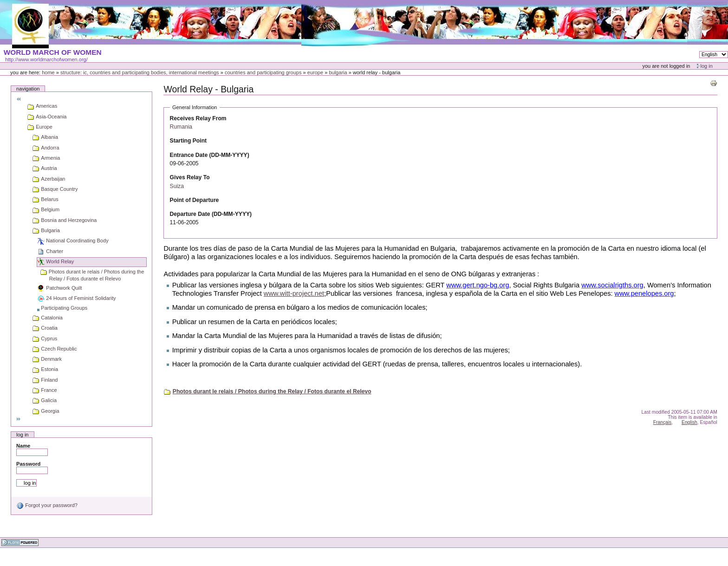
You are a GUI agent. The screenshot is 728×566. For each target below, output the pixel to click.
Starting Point (188, 141)
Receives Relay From (198, 118)
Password (28, 464)
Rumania (181, 127)
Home (48, 72)
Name (23, 446)
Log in (707, 66)
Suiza (177, 186)
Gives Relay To (190, 177)
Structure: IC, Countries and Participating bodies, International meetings (140, 72)
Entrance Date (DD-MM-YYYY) (210, 155)
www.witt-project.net (294, 293)
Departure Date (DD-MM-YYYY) (211, 214)
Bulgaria (338, 72)
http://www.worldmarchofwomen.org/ (46, 59)
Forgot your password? (47, 505)
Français (663, 422)
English (689, 422)
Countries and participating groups (263, 72)
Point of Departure (195, 200)
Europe (315, 72)
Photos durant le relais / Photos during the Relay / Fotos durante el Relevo (272, 391)
